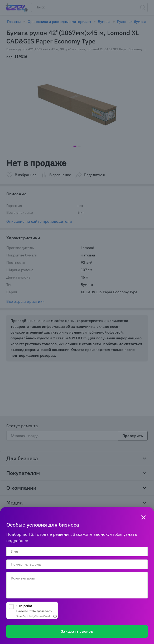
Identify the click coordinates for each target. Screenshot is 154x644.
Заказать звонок (77, 631)
